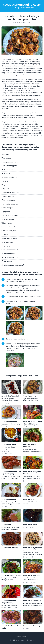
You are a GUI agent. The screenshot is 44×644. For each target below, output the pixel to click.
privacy (18, 636)
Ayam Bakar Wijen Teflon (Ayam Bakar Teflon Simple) (32, 549)
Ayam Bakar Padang (9, 421)
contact (26, 636)
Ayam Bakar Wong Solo (11, 396)
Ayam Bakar (6, 525)
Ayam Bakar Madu (30, 499)
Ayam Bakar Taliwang (10, 548)
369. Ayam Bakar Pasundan (29, 446)
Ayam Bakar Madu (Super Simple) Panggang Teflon (9, 602)
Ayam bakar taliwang (31, 575)
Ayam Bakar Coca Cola (32, 601)
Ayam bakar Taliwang (31, 626)
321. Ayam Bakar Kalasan (11, 575)
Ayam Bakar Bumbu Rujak (33, 421)
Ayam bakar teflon (30, 525)
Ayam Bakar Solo (29, 396)
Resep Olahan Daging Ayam (22, 5)
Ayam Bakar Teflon (9, 444)
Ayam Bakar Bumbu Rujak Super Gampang (11, 473)
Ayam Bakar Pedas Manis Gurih (11, 627)
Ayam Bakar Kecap (9, 499)
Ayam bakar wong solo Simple (32, 473)
